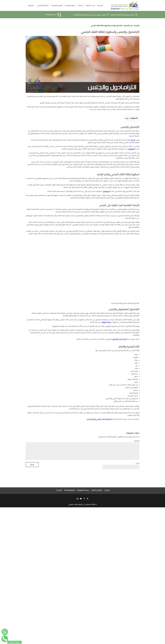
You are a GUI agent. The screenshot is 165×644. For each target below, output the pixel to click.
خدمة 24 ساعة (15, 642)
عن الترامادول (128, 25)
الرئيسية (137, 25)
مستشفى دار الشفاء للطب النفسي (80, 505)
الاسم (137, 463)
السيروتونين (131, 149)
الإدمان (133, 140)
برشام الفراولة (106, 322)
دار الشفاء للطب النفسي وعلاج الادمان (99, 419)
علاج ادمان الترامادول (119, 339)
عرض (127, 118)
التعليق (136, 441)
